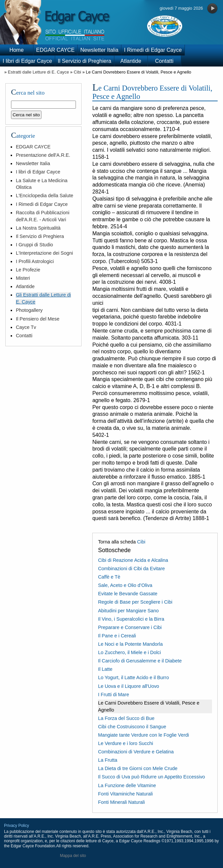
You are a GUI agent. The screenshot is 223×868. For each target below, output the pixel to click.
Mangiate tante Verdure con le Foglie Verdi (143, 735)
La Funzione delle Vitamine (127, 785)
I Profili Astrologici (35, 261)
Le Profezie (28, 270)
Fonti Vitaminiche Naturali (125, 794)
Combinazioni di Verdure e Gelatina (136, 752)
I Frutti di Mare (114, 695)
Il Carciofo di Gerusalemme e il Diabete (140, 661)
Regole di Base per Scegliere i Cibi (135, 602)
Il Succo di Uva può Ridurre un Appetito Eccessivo (151, 777)
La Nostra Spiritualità (38, 228)
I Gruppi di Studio (34, 245)
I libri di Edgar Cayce (27, 61)
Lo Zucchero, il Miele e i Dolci (129, 652)
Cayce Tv (26, 327)
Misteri (23, 278)
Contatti (164, 61)
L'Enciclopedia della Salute (44, 196)
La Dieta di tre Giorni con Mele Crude (138, 768)
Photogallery (29, 310)
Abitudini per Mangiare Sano (128, 611)
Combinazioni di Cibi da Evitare (131, 569)
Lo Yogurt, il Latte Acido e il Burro (133, 677)
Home (17, 50)
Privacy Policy (17, 826)
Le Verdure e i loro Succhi (126, 743)
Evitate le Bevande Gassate (128, 594)
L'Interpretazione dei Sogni (44, 253)
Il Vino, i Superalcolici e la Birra (131, 619)
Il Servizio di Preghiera (85, 61)
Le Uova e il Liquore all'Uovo (129, 686)
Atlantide (131, 61)
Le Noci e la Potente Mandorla (130, 644)
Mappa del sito (73, 856)
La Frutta (108, 760)
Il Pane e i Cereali (117, 636)
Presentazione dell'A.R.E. (43, 155)
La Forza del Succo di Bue (126, 718)
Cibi (78, 72)
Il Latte (105, 669)
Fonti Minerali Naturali (121, 802)
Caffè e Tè (109, 577)
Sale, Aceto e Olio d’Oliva (125, 585)
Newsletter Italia (99, 50)
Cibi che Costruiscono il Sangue (132, 727)
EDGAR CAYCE (55, 50)
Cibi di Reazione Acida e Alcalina (133, 560)
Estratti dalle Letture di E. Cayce (38, 72)
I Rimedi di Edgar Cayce (153, 50)
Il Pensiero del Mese (37, 319)
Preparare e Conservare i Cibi (130, 627)
